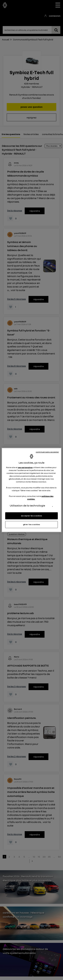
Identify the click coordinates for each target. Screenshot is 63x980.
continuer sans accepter (47, 452)
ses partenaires (25, 467)
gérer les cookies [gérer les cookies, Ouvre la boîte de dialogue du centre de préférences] (32, 524)
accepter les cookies (32, 516)
